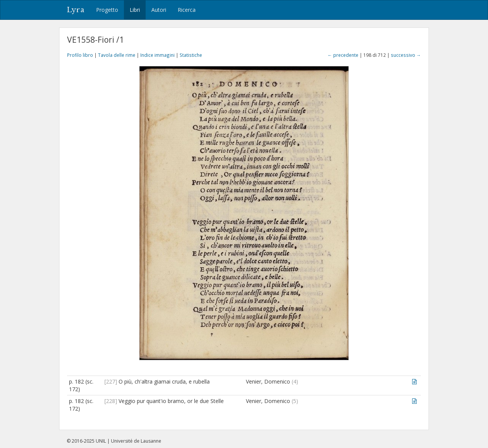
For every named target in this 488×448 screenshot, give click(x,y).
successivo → (406, 55)
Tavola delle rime (117, 55)
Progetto (107, 10)
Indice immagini (157, 55)
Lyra (76, 10)
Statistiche (191, 55)
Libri (135, 10)
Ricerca (187, 10)
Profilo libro (80, 55)
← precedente (343, 55)
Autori (159, 10)
